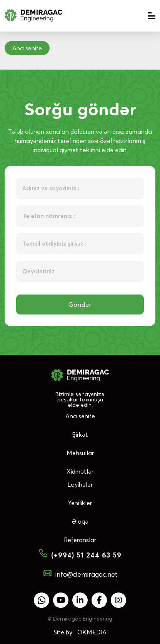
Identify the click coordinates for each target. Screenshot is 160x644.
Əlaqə (80, 521)
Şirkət (80, 434)
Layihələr (80, 484)
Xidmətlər (80, 471)
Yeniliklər (80, 503)
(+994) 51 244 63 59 (80, 555)
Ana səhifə (80, 416)
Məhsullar (80, 453)
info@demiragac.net (80, 574)
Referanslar (80, 540)
